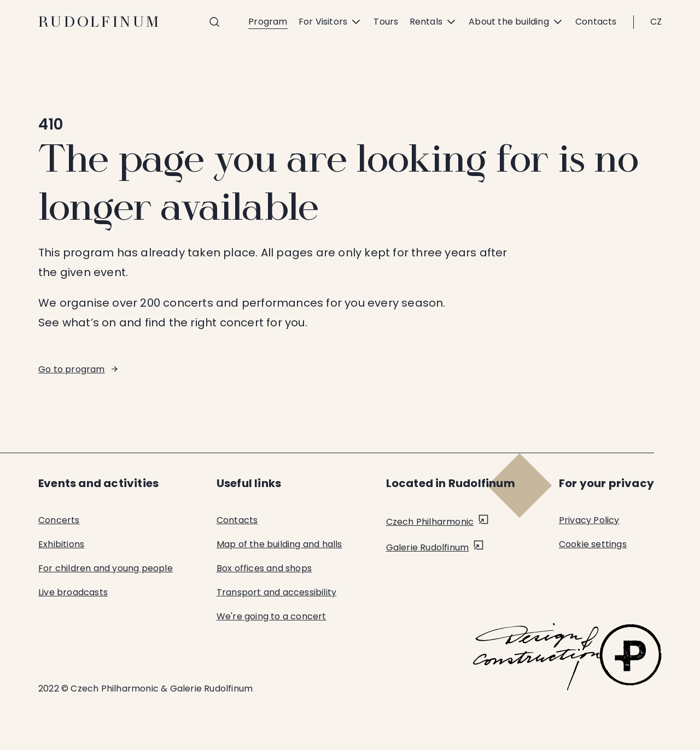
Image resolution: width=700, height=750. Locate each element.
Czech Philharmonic (430, 522)
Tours (386, 22)
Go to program (72, 369)
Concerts (59, 520)
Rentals (434, 22)
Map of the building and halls (279, 544)
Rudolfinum (100, 22)
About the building (517, 22)
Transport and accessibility (276, 592)
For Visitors (331, 22)
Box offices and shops (264, 568)
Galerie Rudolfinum (428, 547)
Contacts (596, 22)
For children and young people (106, 568)
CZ (656, 22)
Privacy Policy (589, 520)
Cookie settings (593, 544)
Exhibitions (61, 544)
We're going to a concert (272, 616)
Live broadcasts (73, 592)
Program (268, 22)
